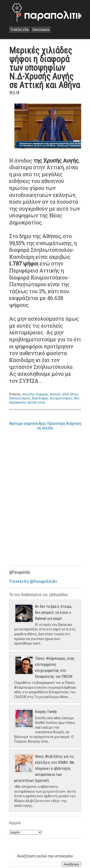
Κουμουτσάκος (61, 398)
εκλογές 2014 (59, 394)
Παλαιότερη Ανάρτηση (64, 424)
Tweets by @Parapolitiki (33, 581)
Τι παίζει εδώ (20, 30)
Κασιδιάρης (40, 398)
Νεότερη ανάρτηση (24, 424)
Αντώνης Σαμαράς (35, 394)
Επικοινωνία (41, 30)
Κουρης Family (46, 712)
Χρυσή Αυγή (36, 402)
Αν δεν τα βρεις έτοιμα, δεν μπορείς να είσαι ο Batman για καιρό (53, 612)
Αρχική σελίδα (45, 426)
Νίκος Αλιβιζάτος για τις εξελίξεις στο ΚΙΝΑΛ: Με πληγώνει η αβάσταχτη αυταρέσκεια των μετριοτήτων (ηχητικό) (44, 768)
